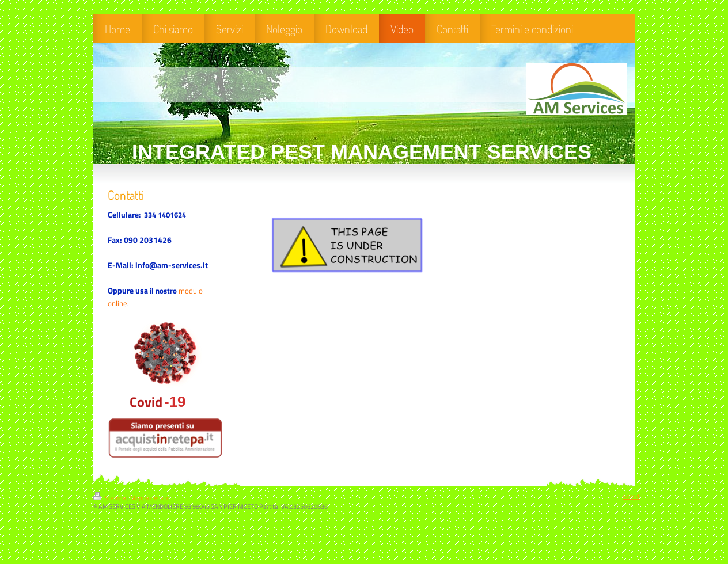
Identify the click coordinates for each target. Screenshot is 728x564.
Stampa (110, 498)
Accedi (632, 496)
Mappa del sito (150, 498)
